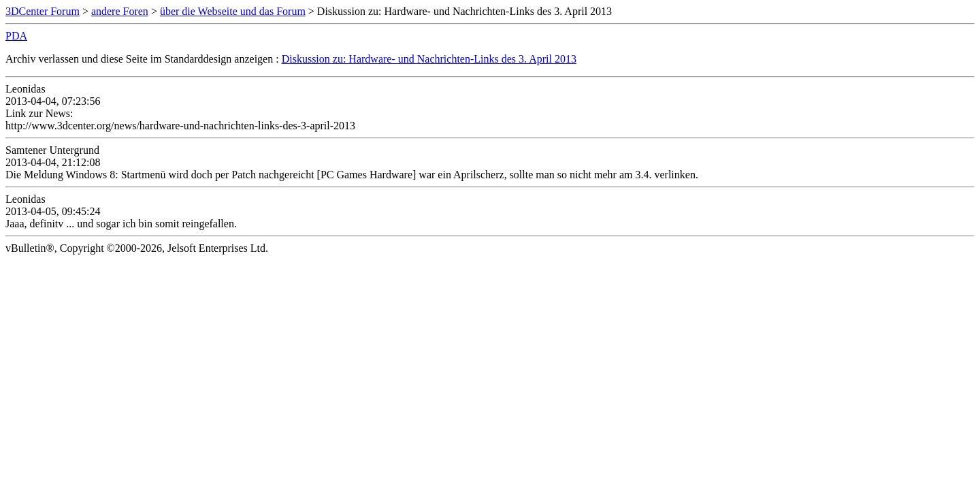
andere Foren (120, 11)
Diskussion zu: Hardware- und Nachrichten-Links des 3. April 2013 (429, 59)
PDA (16, 36)
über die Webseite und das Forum (233, 11)
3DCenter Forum (43, 11)
